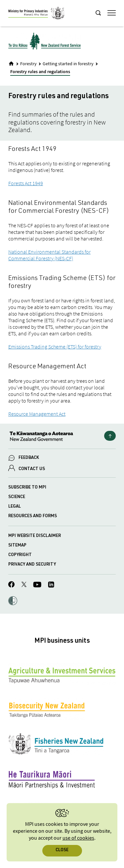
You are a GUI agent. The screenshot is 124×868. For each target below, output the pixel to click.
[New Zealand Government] (62, 437)
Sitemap (17, 546)
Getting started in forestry (68, 64)
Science (17, 497)
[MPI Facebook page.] (12, 585)
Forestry (28, 64)
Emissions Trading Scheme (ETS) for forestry (55, 347)
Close (62, 850)
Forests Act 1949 (26, 183)
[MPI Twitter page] (24, 585)
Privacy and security (32, 565)
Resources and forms (33, 516)
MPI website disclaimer (35, 536)
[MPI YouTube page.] (37, 586)
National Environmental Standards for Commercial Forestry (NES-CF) (49, 255)
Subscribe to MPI (27, 488)
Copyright (20, 555)
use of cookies (78, 838)
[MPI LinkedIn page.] (51, 586)
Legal (15, 507)
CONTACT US (32, 469)
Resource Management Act (37, 414)
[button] (13, 602)
